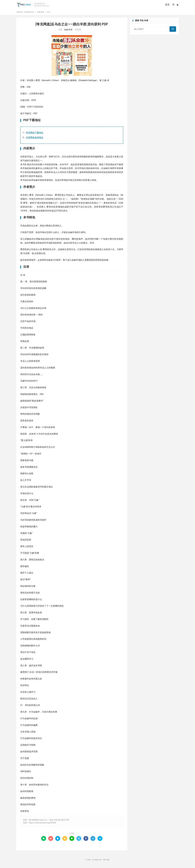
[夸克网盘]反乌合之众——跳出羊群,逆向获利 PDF (72, 25)
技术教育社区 (24, 5)
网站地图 (106, 860)
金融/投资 (41, 13)
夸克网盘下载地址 (35, 133)
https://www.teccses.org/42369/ (43, 823)
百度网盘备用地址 (35, 138)
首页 (167, 5)
